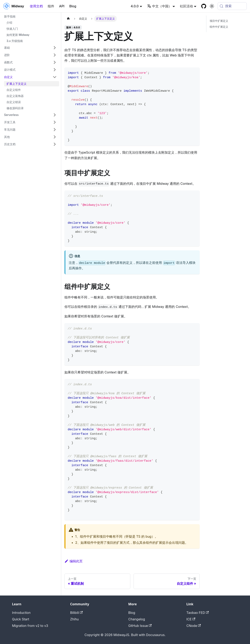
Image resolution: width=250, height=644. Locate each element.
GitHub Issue (140, 626)
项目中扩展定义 (219, 21)
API (62, 6)
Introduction (21, 613)
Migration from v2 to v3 (30, 626)
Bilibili (76, 613)
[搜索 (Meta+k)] (232, 6)
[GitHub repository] (204, 6)
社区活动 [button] (186, 6)
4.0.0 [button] (135, 6)
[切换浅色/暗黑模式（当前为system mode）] (212, 6)
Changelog (137, 619)
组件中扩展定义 (219, 27)
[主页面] (68, 19)
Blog (73, 6)
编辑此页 (74, 561)
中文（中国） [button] (159, 6)
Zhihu (74, 619)
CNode (194, 626)
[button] (30, 48)
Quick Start (21, 619)
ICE (191, 619)
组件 (51, 6)
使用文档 (36, 6)
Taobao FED (198, 613)
